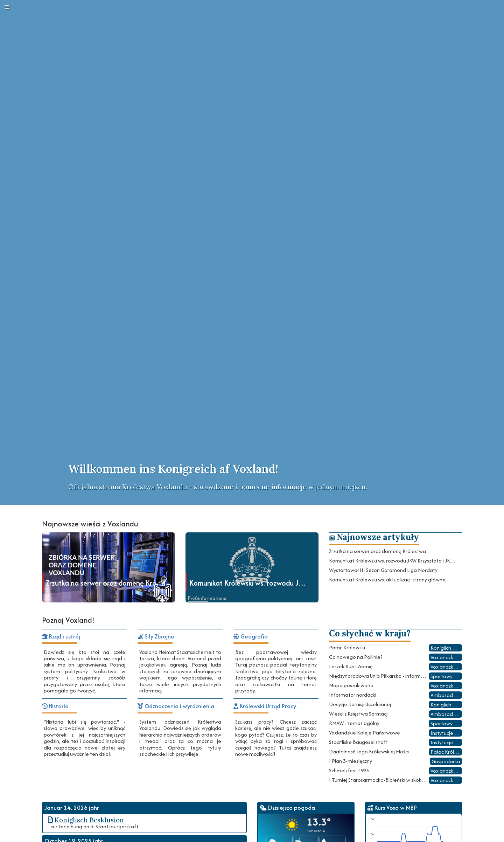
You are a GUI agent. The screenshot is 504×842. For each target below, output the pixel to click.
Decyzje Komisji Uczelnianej (360, 704)
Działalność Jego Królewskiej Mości (369, 751)
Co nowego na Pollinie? (356, 657)
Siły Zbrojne (156, 637)
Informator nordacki (353, 695)
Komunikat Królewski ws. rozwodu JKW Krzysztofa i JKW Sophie (392, 561)
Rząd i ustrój (61, 637)
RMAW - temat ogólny (354, 723)
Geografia (251, 637)
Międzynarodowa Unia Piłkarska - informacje (378, 676)
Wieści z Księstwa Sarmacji (359, 714)
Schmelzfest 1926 (349, 770)
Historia (55, 706)
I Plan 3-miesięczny (351, 761)
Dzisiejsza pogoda (287, 808)
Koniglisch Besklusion (85, 819)
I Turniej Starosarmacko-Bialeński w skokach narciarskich (378, 780)
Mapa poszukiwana (351, 685)
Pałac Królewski (347, 647)
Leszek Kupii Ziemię (351, 666)
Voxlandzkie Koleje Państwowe (365, 733)
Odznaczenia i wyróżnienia (176, 706)
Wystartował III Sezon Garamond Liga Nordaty (383, 570)
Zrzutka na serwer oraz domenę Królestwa (377, 551)
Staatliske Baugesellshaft (358, 742)
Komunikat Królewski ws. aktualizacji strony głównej (388, 579)
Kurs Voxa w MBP (392, 808)
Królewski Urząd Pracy (265, 706)
